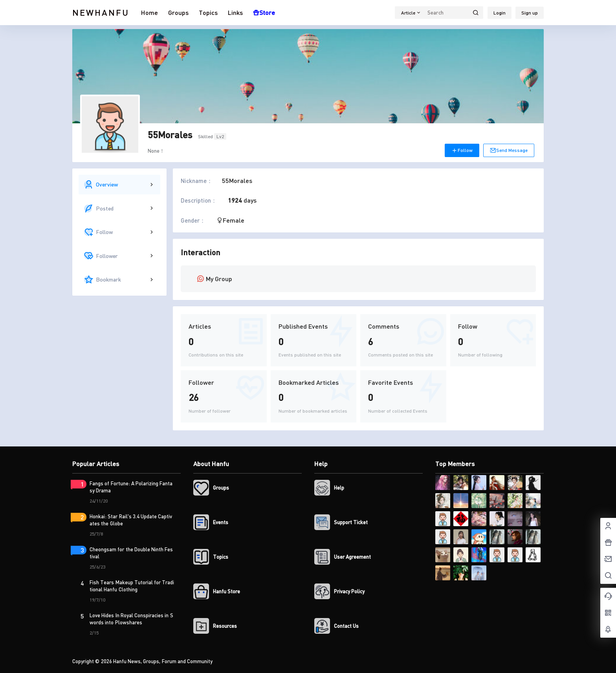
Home (149, 12)
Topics (208, 12)
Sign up (530, 13)
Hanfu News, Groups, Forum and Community (162, 661)
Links (235, 12)
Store (264, 12)
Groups (178, 12)
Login (500, 13)
